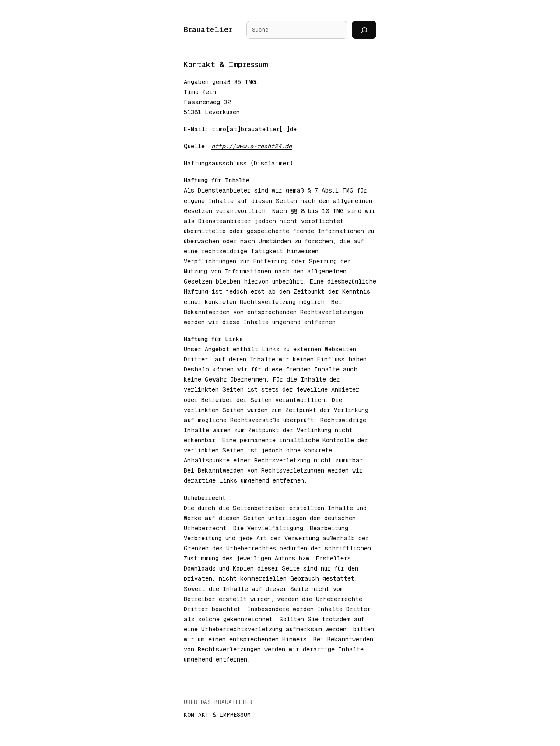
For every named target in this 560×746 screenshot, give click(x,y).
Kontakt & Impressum (217, 715)
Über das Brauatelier (218, 702)
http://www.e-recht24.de (252, 146)
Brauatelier (208, 30)
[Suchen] (364, 30)
